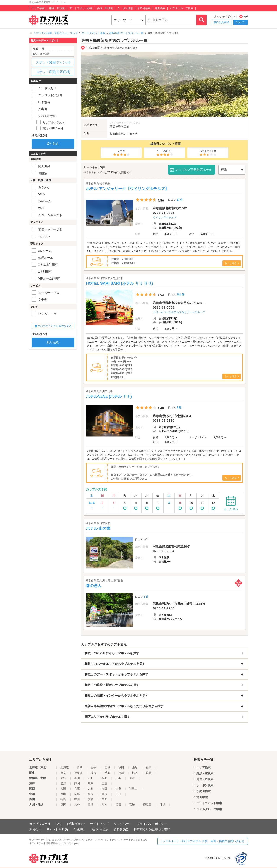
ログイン (240, 22)
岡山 (63, 794)
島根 (105, 794)
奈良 (118, 789)
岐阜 (91, 783)
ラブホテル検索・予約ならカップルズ (56, 33)
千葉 (107, 773)
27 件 (180, 200)
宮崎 (132, 805)
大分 (77, 805)
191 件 (180, 294)
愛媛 (91, 799)
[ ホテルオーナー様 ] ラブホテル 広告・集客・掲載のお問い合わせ (203, 841)
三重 (105, 783)
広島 (77, 794)
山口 (118, 794)
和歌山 (133, 789)
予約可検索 (144, 8)
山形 (135, 767)
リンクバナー (123, 824)
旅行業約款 (121, 829)
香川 (77, 799)
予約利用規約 (99, 829)
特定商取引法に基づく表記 (152, 829)
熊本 (105, 805)
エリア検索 (38, 8)
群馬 (149, 773)
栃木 (135, 773)
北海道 (65, 767)
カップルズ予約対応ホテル (194, 170)
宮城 (107, 767)
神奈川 (78, 773)
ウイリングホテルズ (165, 218)
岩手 (93, 767)
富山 (77, 778)
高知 (105, 799)
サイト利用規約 (57, 829)
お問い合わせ (76, 824)
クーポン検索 (125, 8)
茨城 (121, 773)
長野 (132, 778)
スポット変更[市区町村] (53, 72)
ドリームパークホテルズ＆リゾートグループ (179, 312)
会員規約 (79, 829)
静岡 (77, 783)
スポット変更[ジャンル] (53, 62)
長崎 (91, 805)
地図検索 (160, 8)
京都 (91, 789)
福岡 (63, 805)
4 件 (179, 408)
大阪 (63, 789)
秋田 (121, 767)
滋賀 (105, 789)
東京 (63, 773)
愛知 (63, 783)
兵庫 (77, 789)
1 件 (146, 597)
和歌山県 (115, 134)
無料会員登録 (221, 22)
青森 (80, 767)
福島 (149, 767)
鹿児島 (147, 805)
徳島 (63, 799)
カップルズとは (40, 824)
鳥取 (91, 794)
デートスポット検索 (81, 8)
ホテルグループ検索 (182, 8)
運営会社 (35, 829)
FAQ (59, 824)
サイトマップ (99, 824)
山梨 (118, 778)
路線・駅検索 (57, 8)
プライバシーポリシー (152, 824)
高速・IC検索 (105, 8)
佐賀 (118, 805)
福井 (105, 778)
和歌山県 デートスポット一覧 (126, 33)
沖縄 (163, 805)
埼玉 (93, 773)
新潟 (63, 778)
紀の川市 (126, 134)
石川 (91, 778)
